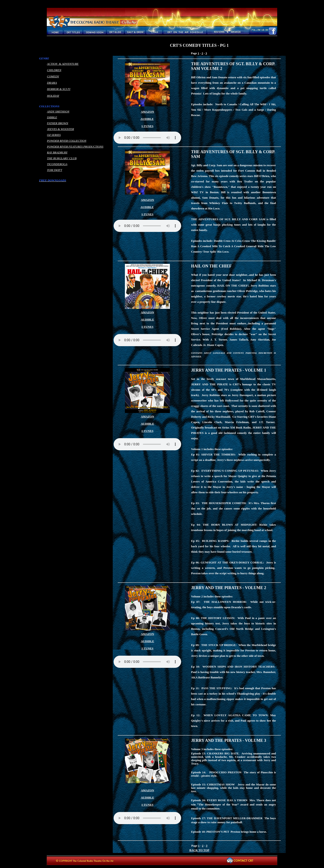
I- (143, 126)
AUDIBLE (147, 119)
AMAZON (147, 112)
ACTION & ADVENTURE (63, 64)
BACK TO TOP (199, 850)
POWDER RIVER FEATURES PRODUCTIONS (75, 147)
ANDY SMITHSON (58, 111)
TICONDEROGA (57, 164)
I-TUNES (147, 327)
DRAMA (52, 83)
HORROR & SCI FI (59, 89)
